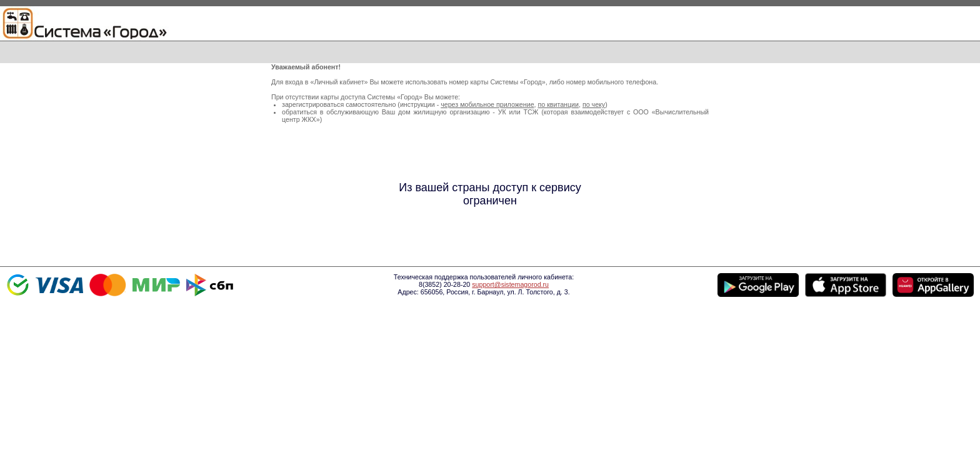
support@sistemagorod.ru (510, 284)
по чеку (594, 104)
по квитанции (558, 104)
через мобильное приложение (487, 104)
